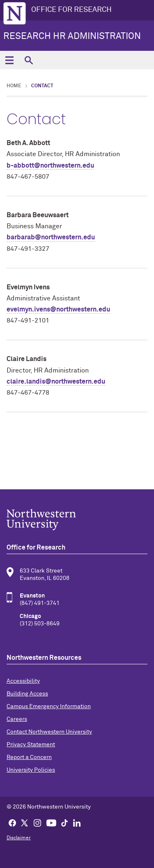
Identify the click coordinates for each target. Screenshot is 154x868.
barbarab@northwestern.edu (51, 237)
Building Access (27, 694)
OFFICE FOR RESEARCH (71, 10)
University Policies (31, 770)
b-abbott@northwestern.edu (50, 166)
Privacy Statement (31, 745)
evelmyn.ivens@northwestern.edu (58, 309)
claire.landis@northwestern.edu (56, 382)
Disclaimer (19, 838)
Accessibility (23, 681)
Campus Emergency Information (49, 707)
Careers (17, 719)
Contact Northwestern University (49, 732)
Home (14, 86)
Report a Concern (29, 757)
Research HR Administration (72, 36)
